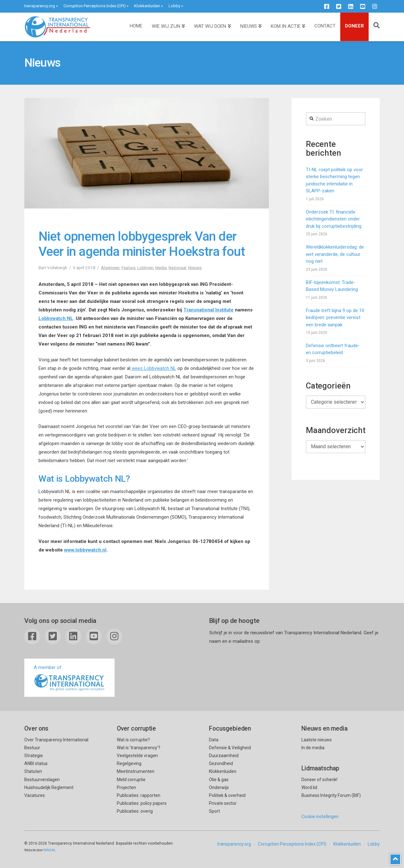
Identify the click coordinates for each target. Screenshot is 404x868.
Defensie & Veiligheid (230, 748)
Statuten (33, 771)
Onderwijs (219, 787)
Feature (128, 268)
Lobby (174, 6)
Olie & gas (219, 780)
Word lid (309, 787)
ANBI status (36, 763)
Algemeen (110, 268)
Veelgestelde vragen (137, 756)
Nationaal (177, 268)
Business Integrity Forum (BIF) (331, 795)
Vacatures (35, 795)
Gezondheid (221, 763)
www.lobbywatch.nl (85, 550)
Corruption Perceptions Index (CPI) (95, 6)
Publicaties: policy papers (142, 803)
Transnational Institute (208, 310)
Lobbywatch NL (56, 318)
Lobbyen (145, 268)
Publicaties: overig (135, 811)
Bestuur (32, 748)
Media (161, 268)
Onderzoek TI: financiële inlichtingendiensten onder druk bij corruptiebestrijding (334, 219)
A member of (69, 678)
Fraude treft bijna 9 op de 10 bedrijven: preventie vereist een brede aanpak (335, 318)
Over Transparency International (56, 740)
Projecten (126, 787)
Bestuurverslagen (42, 780)
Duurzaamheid (224, 756)
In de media (313, 748)
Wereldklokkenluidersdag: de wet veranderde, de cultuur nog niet (335, 254)
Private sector (223, 803)
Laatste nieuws (317, 740)
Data (214, 740)
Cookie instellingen (320, 817)
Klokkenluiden (147, 6)
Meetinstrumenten (136, 771)
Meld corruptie (131, 780)
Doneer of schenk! (319, 780)
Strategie (34, 756)
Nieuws (195, 268)
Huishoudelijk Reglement (49, 787)
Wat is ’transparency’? (139, 748)
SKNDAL (50, 850)
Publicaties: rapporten (139, 795)
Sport (214, 811)
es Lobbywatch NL (157, 368)
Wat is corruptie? (133, 740)
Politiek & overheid (227, 795)
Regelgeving (129, 763)
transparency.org (40, 6)
